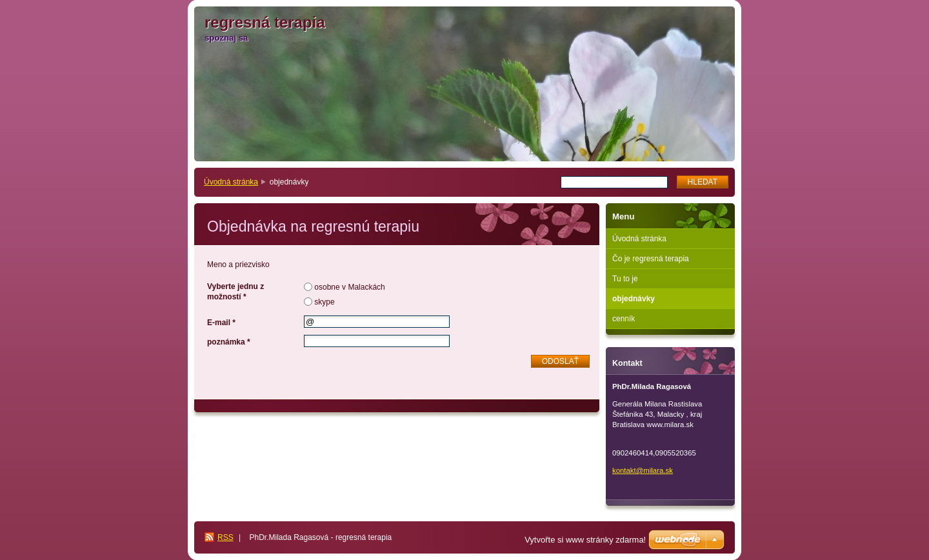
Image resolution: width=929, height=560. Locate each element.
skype (324, 302)
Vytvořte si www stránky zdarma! (585, 540)
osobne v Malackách (349, 287)
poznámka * (229, 342)
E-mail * (221, 323)
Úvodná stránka (231, 182)
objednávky (634, 299)
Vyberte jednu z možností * (235, 292)
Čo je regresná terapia (651, 259)
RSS (225, 537)
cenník (624, 319)
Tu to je (625, 279)
